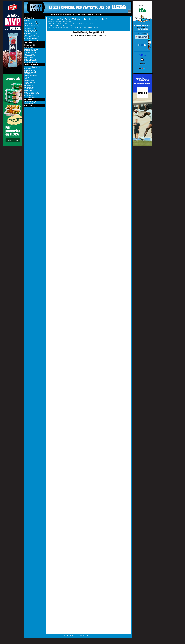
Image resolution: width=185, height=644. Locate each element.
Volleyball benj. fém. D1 (31, 37)
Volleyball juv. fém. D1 (31, 40)
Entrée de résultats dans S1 (95, 14)
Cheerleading (28, 74)
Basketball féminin (30, 70)
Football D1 (28, 52)
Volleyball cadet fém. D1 (32, 39)
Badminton (27, 69)
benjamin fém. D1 (30, 22)
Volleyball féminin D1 (31, 61)
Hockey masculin (29, 35)
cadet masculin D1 (30, 27)
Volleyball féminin (29, 96)
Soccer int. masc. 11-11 (31, 94)
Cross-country (36, 67)
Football (26, 77)
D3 (36, 52)
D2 (38, 22)
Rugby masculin (29, 87)
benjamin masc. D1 (30, 24)
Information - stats (30, 108)
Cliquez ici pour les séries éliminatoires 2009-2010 (88, 35)
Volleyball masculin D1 (31, 63)
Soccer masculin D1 (30, 59)
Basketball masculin (30, 72)
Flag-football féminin (30, 75)
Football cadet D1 (30, 32)
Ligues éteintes (29, 103)
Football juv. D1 (29, 34)
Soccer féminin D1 (30, 58)
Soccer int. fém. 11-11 (31, 92)
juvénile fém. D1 (29, 29)
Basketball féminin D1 (31, 49)
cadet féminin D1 (30, 25)
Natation (27, 84)
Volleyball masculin (30, 97)
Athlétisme (27, 67)
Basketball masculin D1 (31, 51)
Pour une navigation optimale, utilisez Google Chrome (68, 14)
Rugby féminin (29, 85)
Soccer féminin (29, 89)
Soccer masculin (29, 90)
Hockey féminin (29, 54)
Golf (25, 79)
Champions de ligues (31, 102)
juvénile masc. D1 (30, 30)
